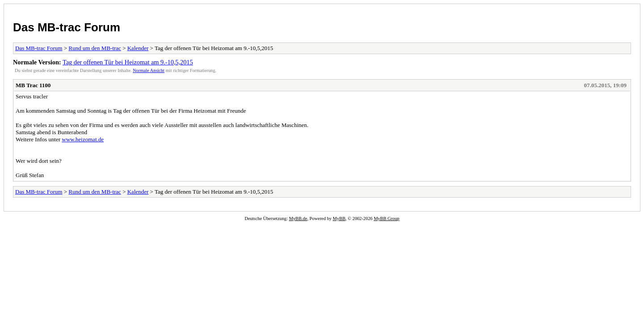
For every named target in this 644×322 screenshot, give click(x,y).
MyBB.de (298, 218)
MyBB (339, 218)
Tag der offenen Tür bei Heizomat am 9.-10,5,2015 (128, 62)
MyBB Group (387, 218)
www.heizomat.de (83, 139)
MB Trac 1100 (33, 85)
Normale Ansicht (149, 70)
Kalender (138, 48)
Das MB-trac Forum (67, 27)
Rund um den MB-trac (95, 48)
